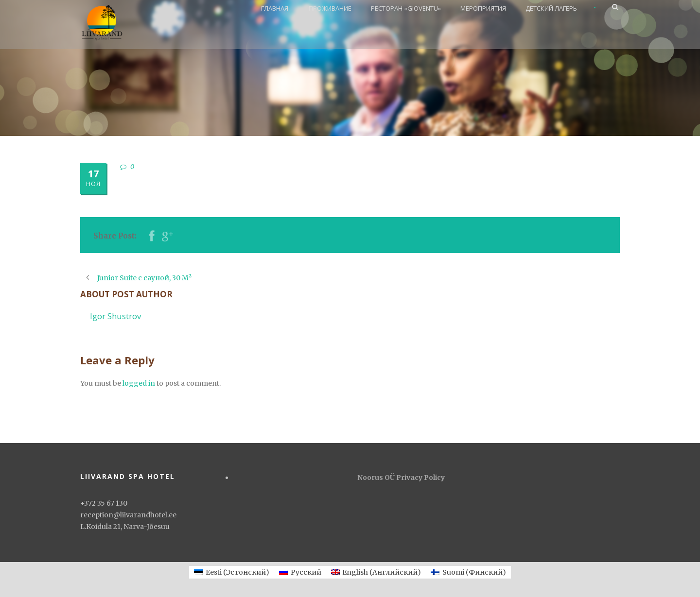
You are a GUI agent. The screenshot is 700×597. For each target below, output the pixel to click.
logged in (139, 383)
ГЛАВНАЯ (275, 8)
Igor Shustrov (115, 316)
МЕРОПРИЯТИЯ (483, 8)
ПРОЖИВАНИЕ (330, 8)
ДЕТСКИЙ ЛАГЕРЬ (551, 8)
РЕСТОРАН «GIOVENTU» (406, 8)
